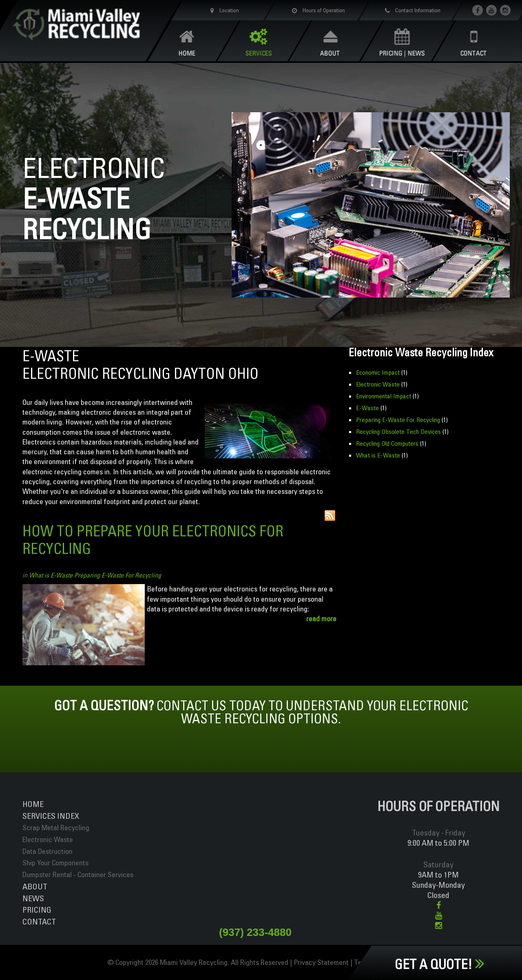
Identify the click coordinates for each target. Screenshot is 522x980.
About (35, 886)
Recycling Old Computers (387, 443)
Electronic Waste (378, 384)
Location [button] (223, 10)
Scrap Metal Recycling (56, 828)
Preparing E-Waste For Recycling (118, 575)
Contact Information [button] (411, 10)
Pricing (37, 910)
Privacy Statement (321, 962)
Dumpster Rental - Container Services (78, 874)
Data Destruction (48, 851)
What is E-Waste (51, 575)
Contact (39, 921)
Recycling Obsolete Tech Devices (398, 431)
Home (33, 804)
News (33, 898)
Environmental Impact (384, 396)
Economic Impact (378, 372)
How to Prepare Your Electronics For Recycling (153, 540)
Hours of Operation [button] (317, 10)
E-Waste (367, 408)
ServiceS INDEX (51, 816)
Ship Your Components (55, 863)
